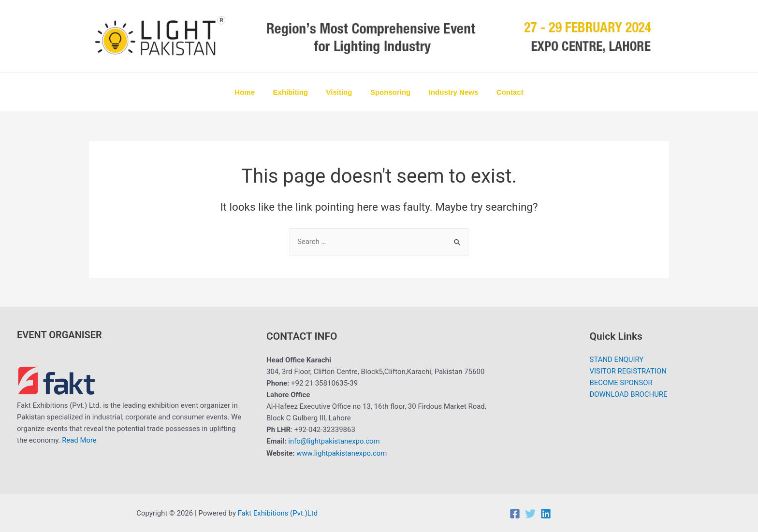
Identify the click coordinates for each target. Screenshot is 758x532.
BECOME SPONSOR (621, 384)
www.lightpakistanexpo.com (342, 453)
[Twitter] (530, 513)
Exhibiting (296, 92)
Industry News (448, 92)
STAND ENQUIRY (617, 360)
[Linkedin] (546, 513)
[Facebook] (515, 513)
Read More (79, 441)
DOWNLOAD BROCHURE (628, 395)
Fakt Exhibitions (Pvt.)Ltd (278, 513)
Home (254, 92)
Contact (501, 92)
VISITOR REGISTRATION (628, 372)
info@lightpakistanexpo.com (334, 442)
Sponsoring (388, 92)
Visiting (341, 92)
